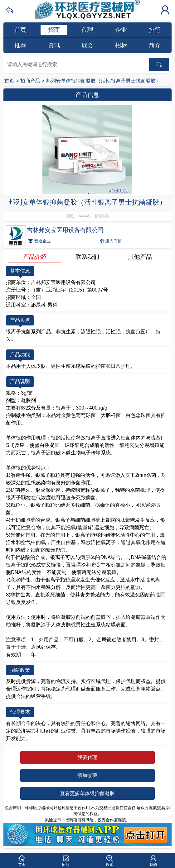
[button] (22, 861)
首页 (20, 30)
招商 (54, 30)
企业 (121, 30)
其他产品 (140, 257)
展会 (87, 45)
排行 (155, 30)
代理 (87, 30)
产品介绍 (35, 257)
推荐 (20, 45)
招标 (121, 45)
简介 (155, 45)
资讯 (54, 45)
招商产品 (30, 81)
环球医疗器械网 (87, 10)
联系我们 (87, 257)
